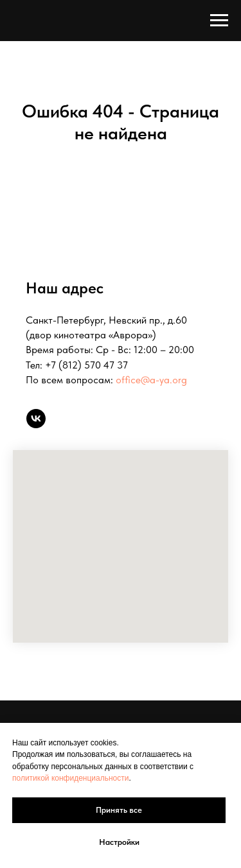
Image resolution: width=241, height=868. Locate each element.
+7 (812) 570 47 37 (86, 365)
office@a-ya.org (151, 380)
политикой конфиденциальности (70, 778)
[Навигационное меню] (219, 21)
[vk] (36, 419)
